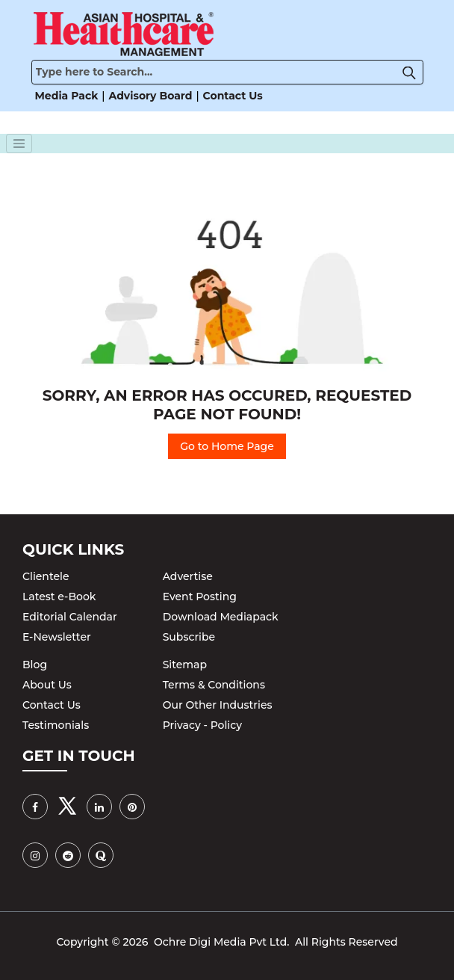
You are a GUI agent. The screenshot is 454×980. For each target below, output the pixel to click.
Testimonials (56, 725)
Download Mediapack (221, 617)
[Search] (227, 72)
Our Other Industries (218, 705)
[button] (413, 72)
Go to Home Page (227, 446)
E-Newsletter (57, 637)
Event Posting (200, 597)
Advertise (188, 576)
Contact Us (233, 96)
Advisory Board (151, 96)
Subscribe (189, 637)
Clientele (46, 576)
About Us (47, 685)
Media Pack (67, 96)
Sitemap (185, 665)
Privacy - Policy (202, 725)
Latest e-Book (59, 597)
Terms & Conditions (214, 685)
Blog (35, 665)
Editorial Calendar (70, 617)
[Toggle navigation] (19, 144)
